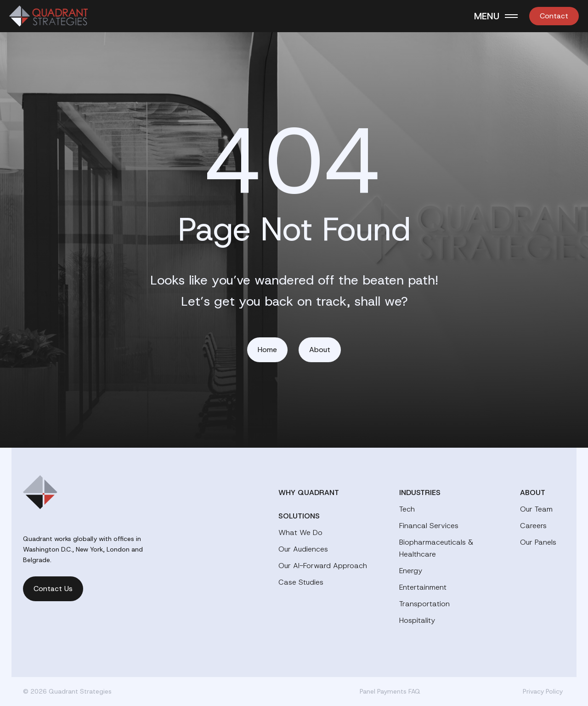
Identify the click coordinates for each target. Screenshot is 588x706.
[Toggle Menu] (496, 16)
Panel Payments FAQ (390, 691)
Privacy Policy (543, 691)
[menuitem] (554, 16)
